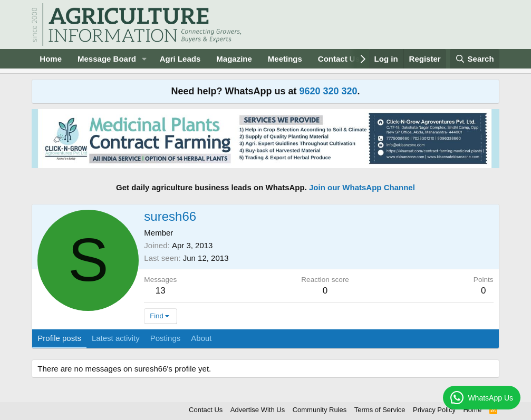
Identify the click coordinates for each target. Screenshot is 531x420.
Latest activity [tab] (116, 338)
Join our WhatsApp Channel (362, 187)
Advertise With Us (258, 410)
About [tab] (201, 338)
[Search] (475, 59)
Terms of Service (380, 410)
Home (51, 59)
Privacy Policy (434, 410)
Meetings (285, 59)
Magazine (234, 59)
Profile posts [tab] (59, 338)
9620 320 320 (328, 91)
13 (161, 291)
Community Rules (320, 410)
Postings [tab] (166, 338)
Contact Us (339, 59)
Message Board (107, 59)
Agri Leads (180, 59)
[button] (144, 59)
